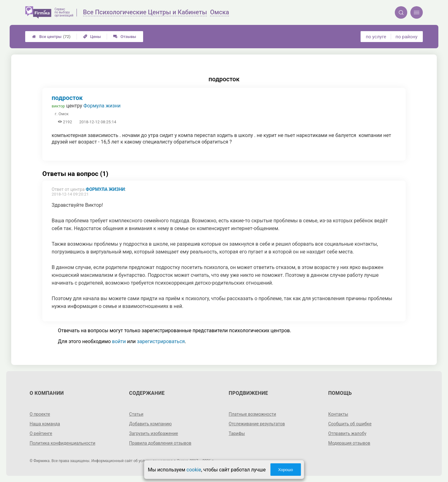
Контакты (338, 414)
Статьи (136, 414)
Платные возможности (252, 414)
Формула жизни (102, 106)
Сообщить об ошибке (350, 424)
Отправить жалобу (347, 433)
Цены (92, 37)
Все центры (51, 37)
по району (406, 37)
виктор (58, 106)
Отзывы (125, 37)
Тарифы (237, 433)
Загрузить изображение (154, 433)
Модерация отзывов (349, 443)
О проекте (40, 414)
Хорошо (286, 470)
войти (119, 341)
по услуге (376, 37)
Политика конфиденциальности (62, 443)
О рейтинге (41, 433)
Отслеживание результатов (257, 424)
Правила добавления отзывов (160, 443)
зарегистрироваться (161, 341)
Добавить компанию (150, 424)
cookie (194, 470)
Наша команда (45, 424)
